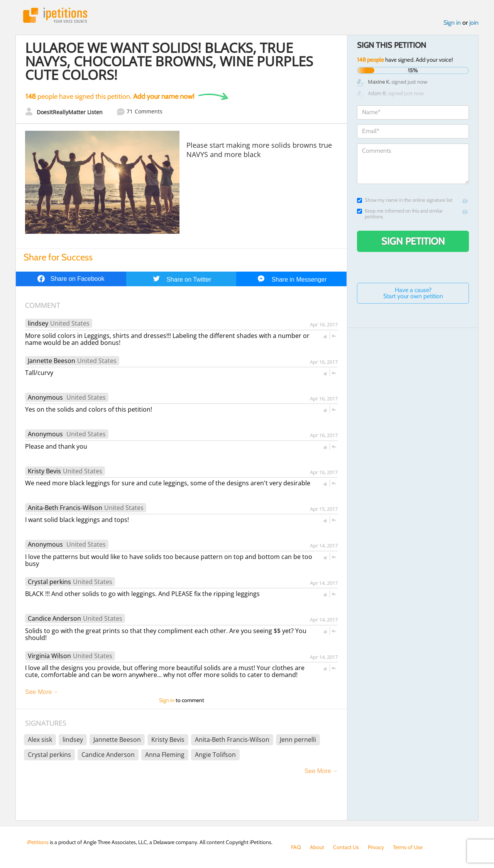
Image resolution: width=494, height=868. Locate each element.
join (474, 23)
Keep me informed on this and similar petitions (400, 214)
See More (38, 692)
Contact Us (346, 847)
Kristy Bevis (44, 471)
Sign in (452, 23)
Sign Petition (413, 241)
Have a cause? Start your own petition (413, 293)
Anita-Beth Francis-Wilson (65, 508)
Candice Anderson (54, 618)
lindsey (38, 323)
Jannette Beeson (52, 361)
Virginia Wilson (49, 656)
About (317, 847)
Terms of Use (408, 847)
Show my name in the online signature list (405, 200)
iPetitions (55, 15)
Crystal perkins (49, 582)
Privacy (376, 847)
